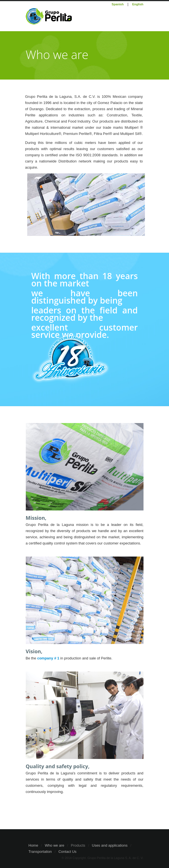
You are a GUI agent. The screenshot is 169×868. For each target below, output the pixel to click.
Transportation (40, 852)
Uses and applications (110, 845)
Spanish (118, 4)
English (138, 4)
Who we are (55, 845)
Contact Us (67, 852)
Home (33, 845)
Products (78, 845)
